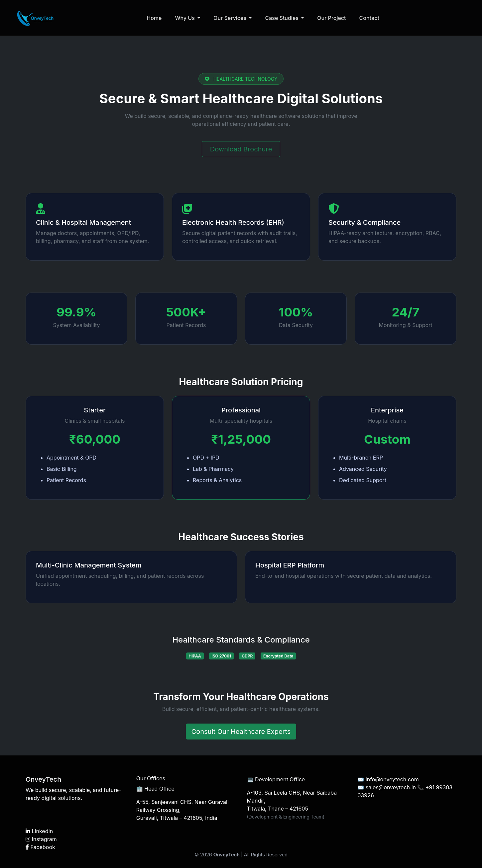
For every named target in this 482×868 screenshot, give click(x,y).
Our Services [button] (232, 19)
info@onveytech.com (392, 779)
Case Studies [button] (284, 19)
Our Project (333, 19)
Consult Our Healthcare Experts (241, 732)
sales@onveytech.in (391, 787)
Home (155, 19)
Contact (371, 19)
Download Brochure (241, 149)
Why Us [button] (187, 19)
